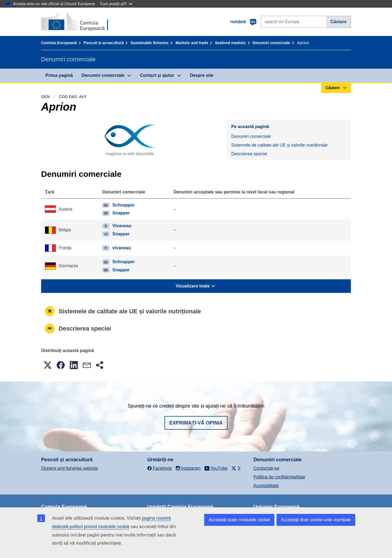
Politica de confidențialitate (279, 477)
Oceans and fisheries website (70, 468)
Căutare (339, 22)
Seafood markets (230, 43)
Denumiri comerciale (271, 43)
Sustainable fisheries (149, 43)
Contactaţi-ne (266, 468)
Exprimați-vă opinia (196, 423)
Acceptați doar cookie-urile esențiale (316, 520)
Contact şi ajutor (157, 75)
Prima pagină (59, 75)
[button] (48, 365)
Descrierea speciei (249, 154)
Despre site (202, 75)
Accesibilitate (266, 486)
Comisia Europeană (59, 43)
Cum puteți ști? (116, 4)
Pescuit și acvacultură (104, 43)
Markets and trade (192, 43)
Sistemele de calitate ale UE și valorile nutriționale (279, 145)
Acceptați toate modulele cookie (239, 520)
